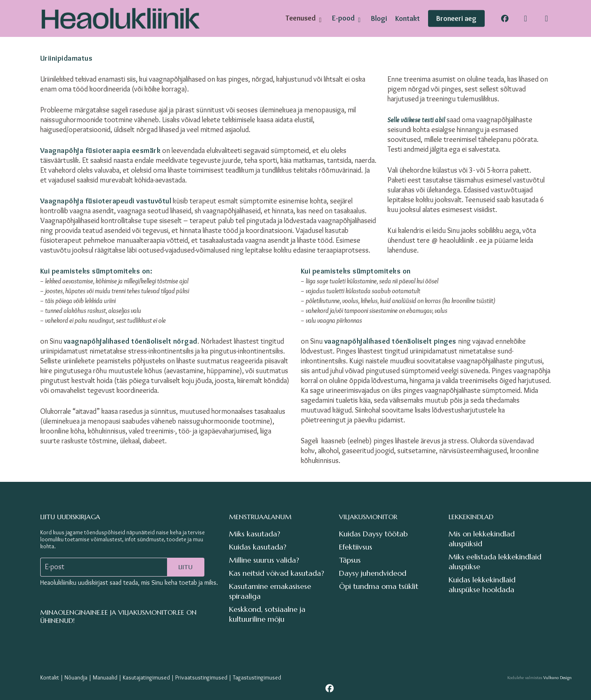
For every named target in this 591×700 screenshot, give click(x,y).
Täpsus (350, 560)
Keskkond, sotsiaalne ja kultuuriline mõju (267, 614)
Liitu (186, 567)
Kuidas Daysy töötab (373, 534)
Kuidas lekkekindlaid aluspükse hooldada (482, 585)
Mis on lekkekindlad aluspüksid (482, 539)
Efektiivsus (356, 547)
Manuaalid (105, 677)
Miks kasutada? (255, 534)
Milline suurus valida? (264, 560)
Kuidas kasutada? (258, 547)
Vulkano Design (558, 677)
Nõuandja (76, 677)
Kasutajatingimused (146, 677)
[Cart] (547, 18)
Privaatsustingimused (201, 677)
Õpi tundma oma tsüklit (379, 586)
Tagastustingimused (257, 677)
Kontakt (50, 677)
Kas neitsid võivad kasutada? (277, 573)
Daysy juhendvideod (373, 573)
